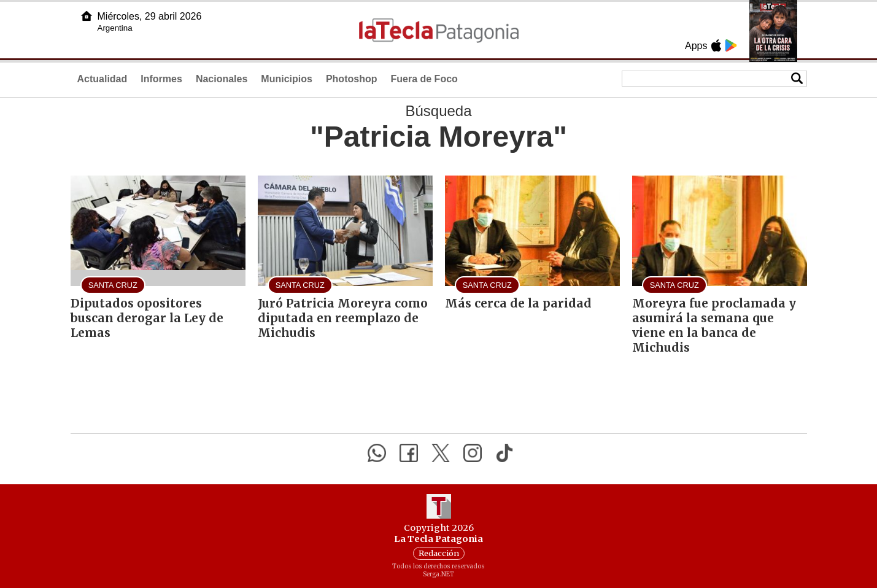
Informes (161, 79)
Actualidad (102, 79)
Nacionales (222, 79)
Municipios (287, 79)
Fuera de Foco (424, 79)
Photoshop (352, 79)
